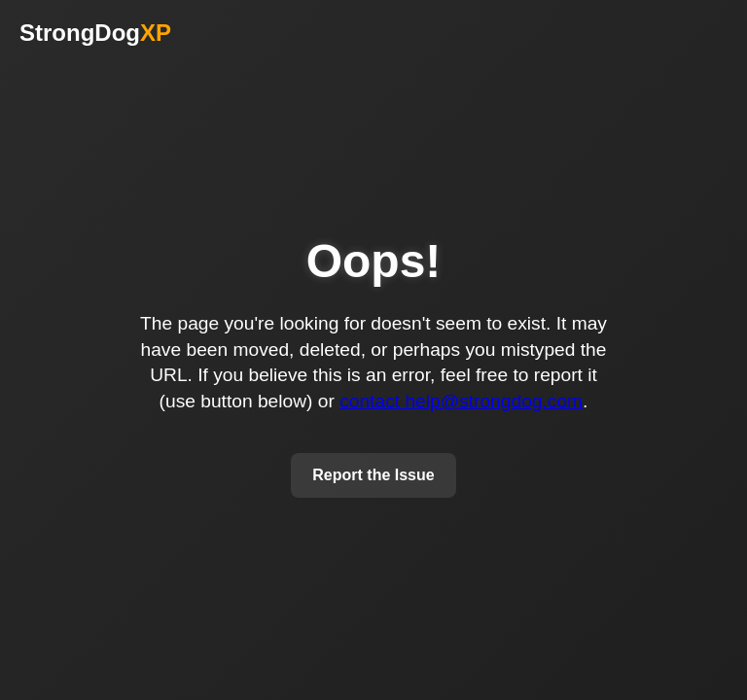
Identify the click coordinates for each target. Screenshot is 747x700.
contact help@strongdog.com (461, 401)
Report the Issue (373, 475)
